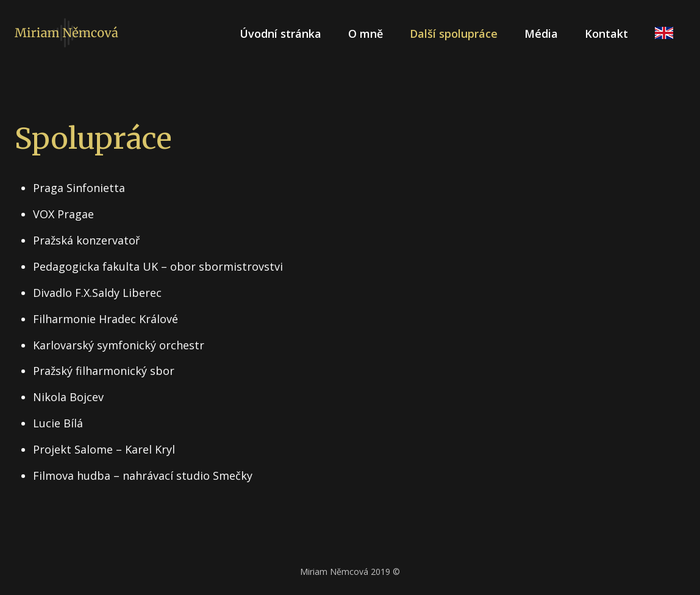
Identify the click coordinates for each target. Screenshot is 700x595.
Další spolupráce (454, 34)
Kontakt (606, 34)
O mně (366, 34)
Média (541, 34)
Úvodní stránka (280, 34)
